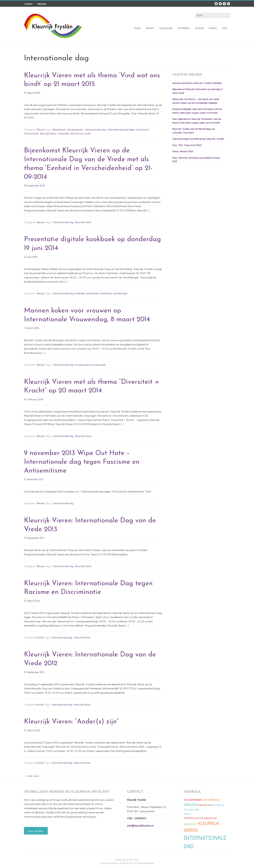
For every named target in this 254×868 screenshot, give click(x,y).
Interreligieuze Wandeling (200, 818)
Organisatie (166, 28)
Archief (40, 637)
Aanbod (199, 28)
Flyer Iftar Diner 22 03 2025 (187, 145)
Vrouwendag (82, 365)
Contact (28, 4)
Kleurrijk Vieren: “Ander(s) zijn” (71, 722)
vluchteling (106, 293)
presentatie (92, 293)
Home (137, 28)
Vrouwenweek (98, 365)
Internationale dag (95, 129)
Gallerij (213, 28)
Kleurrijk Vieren (48, 133)
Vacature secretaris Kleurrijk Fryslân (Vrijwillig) (197, 83)
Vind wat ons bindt (80, 133)
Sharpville (63, 133)
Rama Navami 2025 (183, 151)
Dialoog (191, 804)
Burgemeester (75, 129)
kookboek (80, 293)
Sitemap (42, 4)
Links (225, 28)
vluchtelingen (120, 293)
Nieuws (150, 28)
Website (187, 814)
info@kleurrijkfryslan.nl (140, 825)
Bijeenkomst (59, 129)
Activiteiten (184, 28)
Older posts (31, 776)
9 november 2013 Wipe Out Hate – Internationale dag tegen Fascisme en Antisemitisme (82, 462)
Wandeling (205, 805)
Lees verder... (36, 831)
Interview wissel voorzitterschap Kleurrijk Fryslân (198, 139)
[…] (148, 210)
